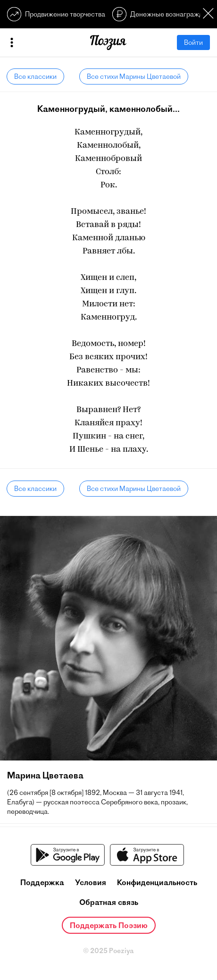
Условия (91, 882)
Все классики (35, 76)
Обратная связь (109, 902)
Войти (193, 42)
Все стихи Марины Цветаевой (134, 76)
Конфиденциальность (157, 882)
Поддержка (42, 882)
